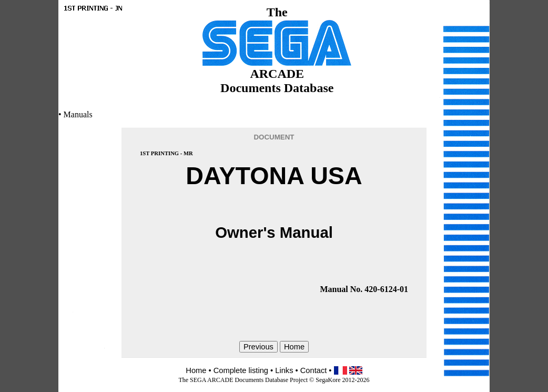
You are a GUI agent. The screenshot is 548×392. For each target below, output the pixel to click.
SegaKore (328, 380)
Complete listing (241, 370)
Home (196, 370)
